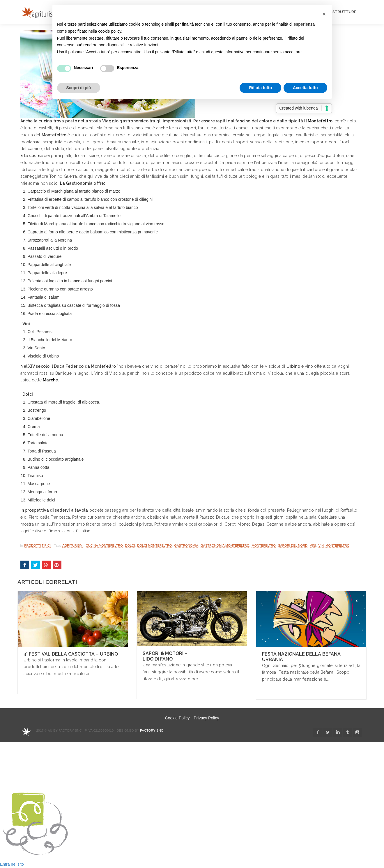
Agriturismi (73, 545)
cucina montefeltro (104, 545)
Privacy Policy (206, 718)
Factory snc (152, 730)
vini (313, 545)
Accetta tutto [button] (305, 88)
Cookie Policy (177, 718)
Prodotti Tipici (37, 545)
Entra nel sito (12, 864)
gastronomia (186, 545)
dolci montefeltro (154, 545)
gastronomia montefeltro (225, 545)
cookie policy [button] (110, 31)
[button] (324, 14)
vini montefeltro (334, 545)
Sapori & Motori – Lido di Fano (165, 656)
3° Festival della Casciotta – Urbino (71, 654)
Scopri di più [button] (79, 88)
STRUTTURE (344, 12)
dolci (130, 545)
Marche (50, 380)
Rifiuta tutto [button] (260, 88)
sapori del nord (293, 545)
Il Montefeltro (318, 121)
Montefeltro (263, 545)
